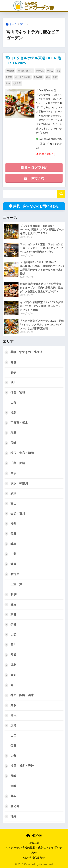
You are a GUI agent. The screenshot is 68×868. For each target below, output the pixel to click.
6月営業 (17, 84)
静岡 (13, 564)
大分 (13, 756)
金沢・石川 (18, 514)
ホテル (50, 71)
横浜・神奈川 (19, 483)
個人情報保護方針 (34, 858)
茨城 (13, 443)
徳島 (13, 665)
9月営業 (10, 71)
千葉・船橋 (18, 463)
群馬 (13, 433)
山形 (13, 403)
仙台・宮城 (18, 392)
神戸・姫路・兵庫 (22, 695)
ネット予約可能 (23, 77)
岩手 (13, 372)
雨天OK (40, 71)
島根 (13, 715)
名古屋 (15, 574)
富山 (23, 24)
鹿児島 (15, 806)
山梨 (13, 554)
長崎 (13, 776)
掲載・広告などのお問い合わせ (34, 206)
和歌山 (15, 594)
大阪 (13, 635)
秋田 (13, 382)
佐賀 (13, 746)
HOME (34, 835)
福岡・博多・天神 (22, 766)
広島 (13, 725)
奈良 (13, 624)
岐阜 (13, 544)
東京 (13, 473)
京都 (13, 615)
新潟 (13, 493)
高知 (13, 675)
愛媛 (13, 655)
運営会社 (34, 843)
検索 (61, 194)
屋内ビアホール (25, 71)
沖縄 (13, 816)
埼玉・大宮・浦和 (22, 453)
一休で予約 (34, 178)
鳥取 (13, 705)
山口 (13, 735)
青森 (13, 362)
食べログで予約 (34, 168)
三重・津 (16, 584)
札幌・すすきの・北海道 (26, 352)
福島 (13, 413)
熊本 (13, 796)
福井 (13, 524)
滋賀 (13, 604)
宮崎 (13, 786)
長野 (13, 534)
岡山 (13, 685)
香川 (13, 645)
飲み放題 (38, 77)
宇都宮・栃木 (19, 423)
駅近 (48, 77)
